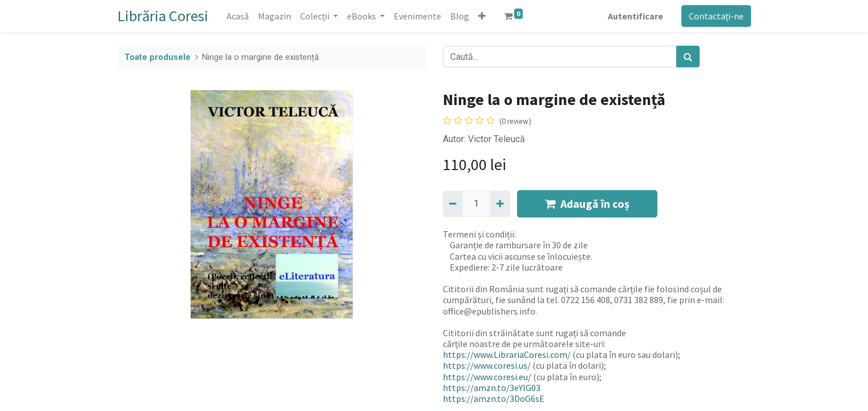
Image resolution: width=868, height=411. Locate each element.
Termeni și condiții (479, 234)
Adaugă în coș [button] (587, 204)
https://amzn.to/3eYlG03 (492, 388)
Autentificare (635, 16)
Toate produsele (158, 57)
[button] (482, 16)
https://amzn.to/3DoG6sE (494, 398)
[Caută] (688, 57)
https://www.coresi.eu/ (487, 377)
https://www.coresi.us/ (487, 365)
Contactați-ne (716, 16)
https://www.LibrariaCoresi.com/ (507, 354)
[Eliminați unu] (453, 204)
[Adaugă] (500, 204)
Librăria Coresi (163, 16)
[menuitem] (238, 16)
